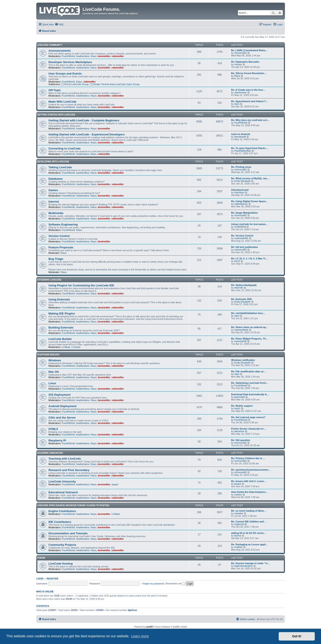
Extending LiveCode (49, 280)
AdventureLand (240, 190)
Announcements (60, 51)
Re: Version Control (242, 236)
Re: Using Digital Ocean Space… (250, 201)
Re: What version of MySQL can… (250, 178)
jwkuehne (239, 431)
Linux (52, 383)
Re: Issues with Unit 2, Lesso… (249, 481)
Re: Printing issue (241, 167)
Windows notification (243, 360)
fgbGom (133, 610)
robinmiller (118, 56)
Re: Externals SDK (242, 299)
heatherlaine (83, 56)
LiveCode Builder (60, 339)
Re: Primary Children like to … (248, 458)
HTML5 (53, 429)
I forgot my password (153, 584)
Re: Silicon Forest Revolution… (249, 73)
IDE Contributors (60, 522)
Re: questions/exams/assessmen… (251, 470)
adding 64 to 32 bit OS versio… (249, 533)
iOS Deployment (60, 395)
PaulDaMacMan (243, 151)
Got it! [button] (297, 636)
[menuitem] (59, 24)
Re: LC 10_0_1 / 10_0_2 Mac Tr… (250, 259)
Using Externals (59, 299)
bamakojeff (240, 137)
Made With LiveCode (62, 102)
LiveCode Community (50, 45)
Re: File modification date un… (249, 371)
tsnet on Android (241, 134)
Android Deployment (63, 406)
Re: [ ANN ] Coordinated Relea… (249, 50)
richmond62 (240, 53)
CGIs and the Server (62, 418)
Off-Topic (55, 90)
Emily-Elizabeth (242, 181)
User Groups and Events (65, 74)
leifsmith (239, 288)
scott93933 (240, 227)
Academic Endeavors (50, 453)
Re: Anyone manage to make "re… (251, 563)
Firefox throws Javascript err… (249, 429)
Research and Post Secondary (69, 470)
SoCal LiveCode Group (75, 84)
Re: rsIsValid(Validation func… (248, 313)
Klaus (93, 56)
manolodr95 (240, 341)
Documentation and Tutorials (68, 533)
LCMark (66, 347)
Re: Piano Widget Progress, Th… (250, 339)
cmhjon (238, 64)
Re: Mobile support (242, 406)
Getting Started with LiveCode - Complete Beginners (84, 120)
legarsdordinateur (244, 566)
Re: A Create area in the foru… (248, 90)
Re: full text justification (245, 247)
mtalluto (238, 547)
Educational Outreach (63, 492)
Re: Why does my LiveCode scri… (250, 120)
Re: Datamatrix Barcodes (245, 62)
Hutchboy (239, 192)
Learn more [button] (140, 636)
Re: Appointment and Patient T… (250, 101)
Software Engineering (63, 224)
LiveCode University (62, 481)
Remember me (175, 584)
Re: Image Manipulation (244, 213)
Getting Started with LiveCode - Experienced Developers (87, 134)
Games (53, 190)
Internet (54, 202)
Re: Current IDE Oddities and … (249, 522)
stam (237, 104)
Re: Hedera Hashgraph (244, 285)
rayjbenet (239, 524)
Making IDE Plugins (62, 313)
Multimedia (56, 213)
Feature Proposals (61, 247)
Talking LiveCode (60, 167)
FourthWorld (68, 56)
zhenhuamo (240, 92)
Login (40, 579)
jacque (238, 484)
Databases (56, 179)
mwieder (239, 513)
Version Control (59, 236)
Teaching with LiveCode (65, 459)
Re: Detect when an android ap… (250, 327)
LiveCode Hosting (61, 564)
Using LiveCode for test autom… (250, 224)
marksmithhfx (241, 238)
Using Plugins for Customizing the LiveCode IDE (81, 285)
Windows (55, 360)
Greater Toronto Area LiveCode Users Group (115, 84)
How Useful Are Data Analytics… (250, 492)
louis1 (237, 408)
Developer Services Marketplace (70, 62)
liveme (238, 536)
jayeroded (239, 397)
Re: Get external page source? (248, 417)
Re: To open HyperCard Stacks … (250, 148)
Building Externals (61, 328)
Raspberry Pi (57, 440)
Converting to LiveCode (65, 148)
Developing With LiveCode (53, 162)
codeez (238, 495)
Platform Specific (49, 355)
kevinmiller (104, 56)
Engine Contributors (62, 511)
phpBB (149, 627)
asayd (115, 484)
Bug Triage (56, 259)
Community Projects (62, 545)
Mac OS (54, 372)
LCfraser (76, 347)
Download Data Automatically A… (250, 394)
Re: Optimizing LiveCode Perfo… (250, 383)
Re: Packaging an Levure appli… (250, 544)
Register (52, 579)
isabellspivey (241, 204)
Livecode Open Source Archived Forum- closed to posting (73, 505)
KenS (237, 261)
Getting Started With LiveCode (56, 115)
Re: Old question (241, 440)
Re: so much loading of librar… (249, 511)
